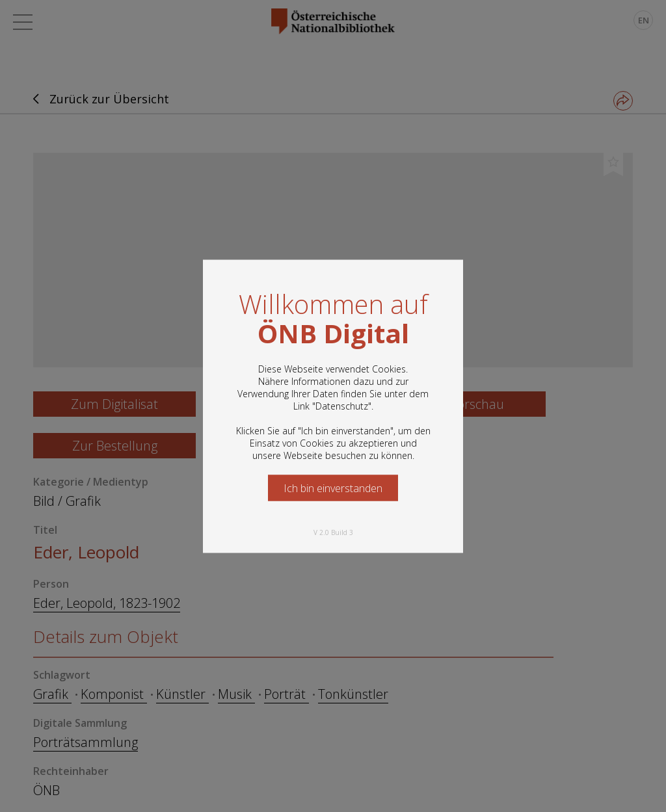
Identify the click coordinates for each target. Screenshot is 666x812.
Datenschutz (342, 405)
